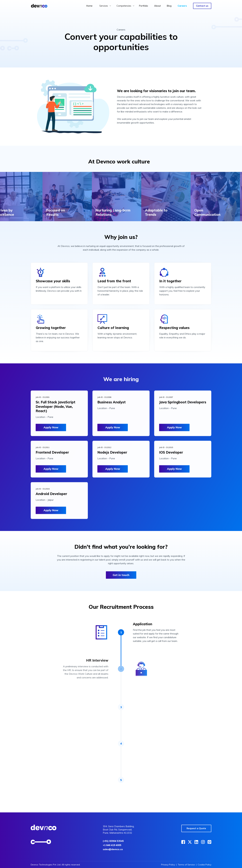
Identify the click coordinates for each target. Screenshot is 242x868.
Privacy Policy (168, 865)
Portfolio (144, 6)
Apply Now (51, 429)
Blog (169, 6)
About (157, 6)
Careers (182, 6)
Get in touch (121, 575)
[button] (105, 6)
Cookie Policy (204, 865)
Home (89, 6)
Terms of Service (186, 865)
